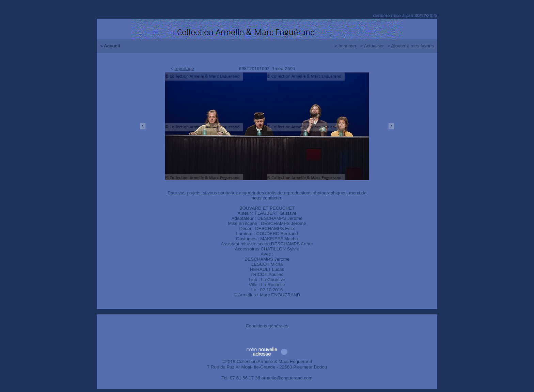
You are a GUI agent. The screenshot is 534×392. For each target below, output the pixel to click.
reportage (184, 69)
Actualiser (374, 46)
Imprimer (348, 46)
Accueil (112, 46)
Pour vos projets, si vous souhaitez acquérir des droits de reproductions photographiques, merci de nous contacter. (267, 195)
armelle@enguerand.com (287, 378)
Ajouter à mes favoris (413, 46)
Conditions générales (267, 326)
